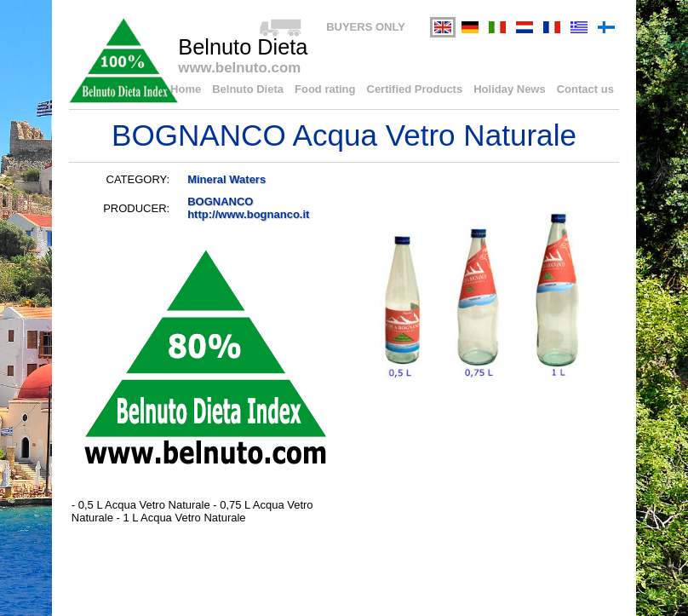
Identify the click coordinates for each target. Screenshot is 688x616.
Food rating (325, 89)
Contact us (585, 89)
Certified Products (415, 89)
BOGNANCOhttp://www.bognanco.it (248, 208)
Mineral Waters (226, 179)
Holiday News (510, 89)
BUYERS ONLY (366, 27)
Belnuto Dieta (248, 89)
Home (186, 89)
